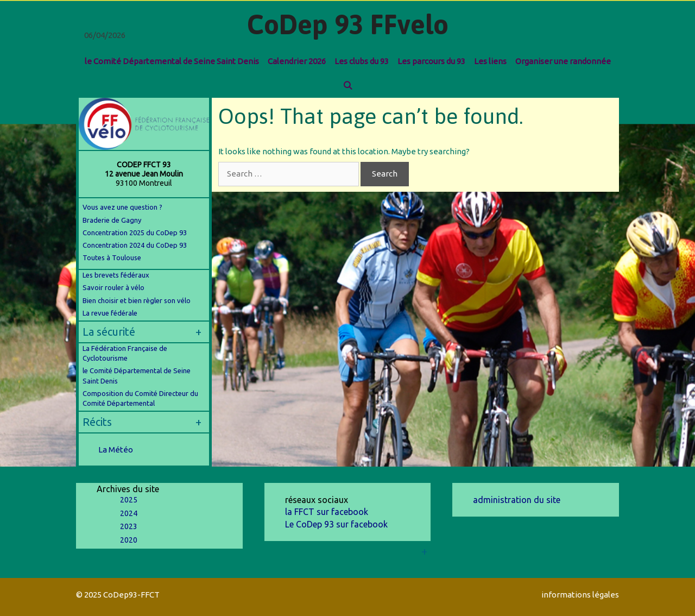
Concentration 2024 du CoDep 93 (135, 245)
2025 (129, 500)
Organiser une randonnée (563, 61)
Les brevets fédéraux (116, 275)
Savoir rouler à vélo (113, 287)
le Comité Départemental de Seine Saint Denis (172, 61)
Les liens (490, 61)
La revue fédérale (110, 313)
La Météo (116, 450)
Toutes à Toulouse (112, 257)
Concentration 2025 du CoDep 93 (135, 232)
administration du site (517, 500)
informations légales (580, 595)
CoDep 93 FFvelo (348, 24)
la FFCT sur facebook (327, 512)
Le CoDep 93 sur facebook (336, 524)
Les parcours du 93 (431, 61)
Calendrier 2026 (297, 61)
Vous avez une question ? (122, 207)
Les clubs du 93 (362, 61)
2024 (129, 513)
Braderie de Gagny (112, 220)
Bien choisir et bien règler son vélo (137, 300)
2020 (129, 540)
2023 (129, 526)
